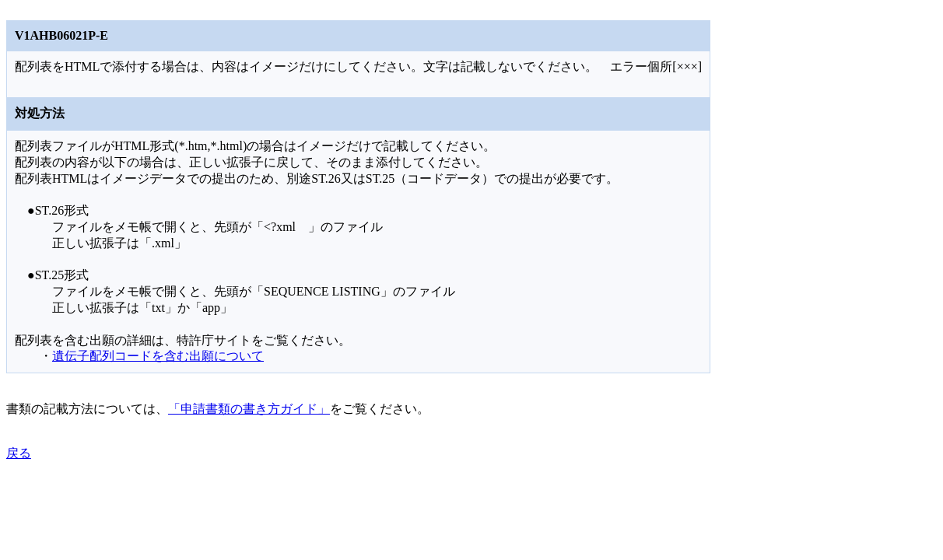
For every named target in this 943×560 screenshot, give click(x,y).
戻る (19, 453)
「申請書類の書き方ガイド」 (249, 409)
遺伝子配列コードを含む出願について (158, 356)
